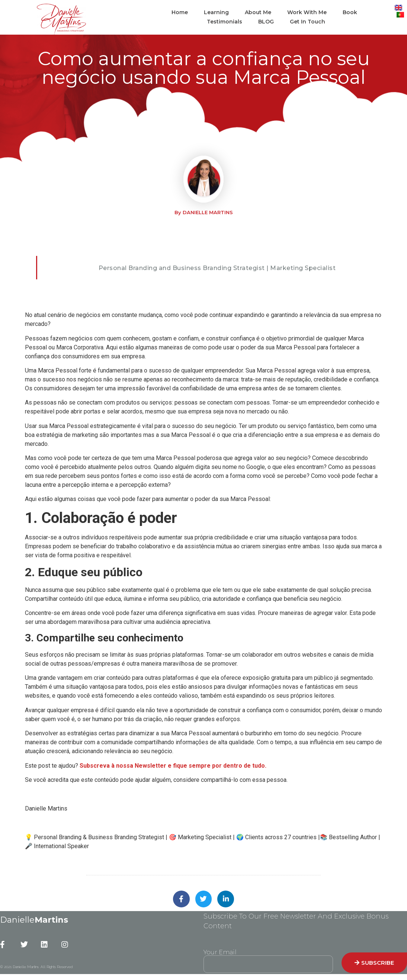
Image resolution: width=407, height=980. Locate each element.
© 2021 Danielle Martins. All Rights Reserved (36, 967)
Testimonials (225, 22)
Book (350, 12)
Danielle (34, 920)
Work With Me (307, 12)
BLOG (266, 22)
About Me (258, 12)
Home (180, 12)
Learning (216, 12)
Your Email (220, 953)
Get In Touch (307, 22)
